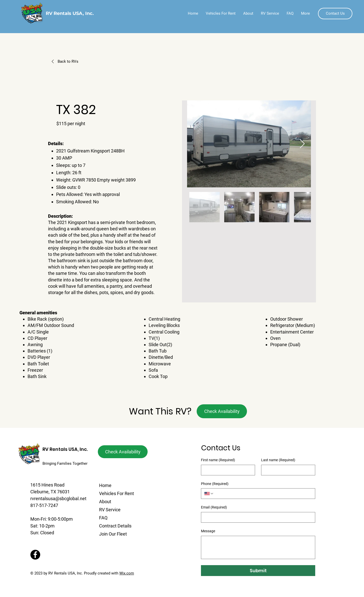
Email (214, 507)
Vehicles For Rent (117, 493)
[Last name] (287, 470)
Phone (215, 484)
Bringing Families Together (65, 463)
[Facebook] (35, 555)
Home (105, 485)
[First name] (226, 470)
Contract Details (115, 526)
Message (208, 531)
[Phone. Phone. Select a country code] (209, 494)
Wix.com (127, 573)
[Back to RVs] (76, 61)
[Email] (257, 517)
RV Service (110, 510)
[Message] (258, 547)
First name (218, 460)
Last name (278, 460)
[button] (335, 14)
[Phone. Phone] (263, 494)
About (105, 502)
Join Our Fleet (113, 534)
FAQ (103, 518)
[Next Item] (302, 144)
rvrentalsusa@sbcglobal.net (58, 499)
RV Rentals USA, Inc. (65, 449)
